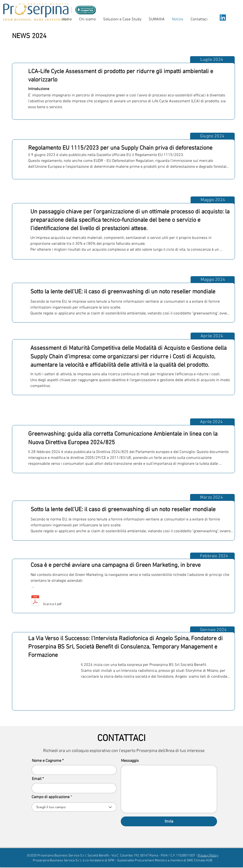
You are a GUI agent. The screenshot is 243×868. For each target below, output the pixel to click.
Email (37, 779)
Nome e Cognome (47, 761)
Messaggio (130, 761)
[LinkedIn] (223, 18)
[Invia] (169, 821)
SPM (111, 861)
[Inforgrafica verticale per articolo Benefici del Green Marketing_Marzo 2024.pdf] (35, 601)
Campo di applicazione (51, 797)
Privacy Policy (208, 856)
